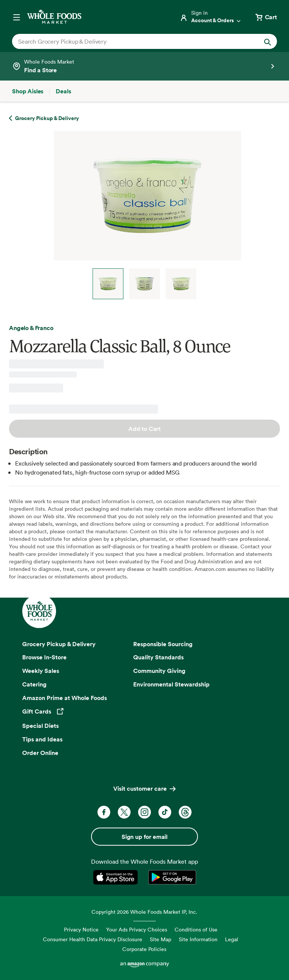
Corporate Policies (144, 949)
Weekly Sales (41, 671)
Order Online (40, 753)
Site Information (198, 939)
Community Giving (159, 671)
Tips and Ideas (42, 739)
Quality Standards (158, 657)
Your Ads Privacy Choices (137, 929)
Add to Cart (144, 429)
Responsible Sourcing (163, 644)
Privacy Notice (81, 929)
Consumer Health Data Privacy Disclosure (93, 939)
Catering (34, 684)
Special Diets (40, 726)
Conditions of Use (196, 929)
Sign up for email (144, 837)
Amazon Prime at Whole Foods (65, 698)
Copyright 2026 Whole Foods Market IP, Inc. (144, 912)
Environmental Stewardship (171, 684)
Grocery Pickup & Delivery (59, 644)
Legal (232, 939)
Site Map (160, 939)
